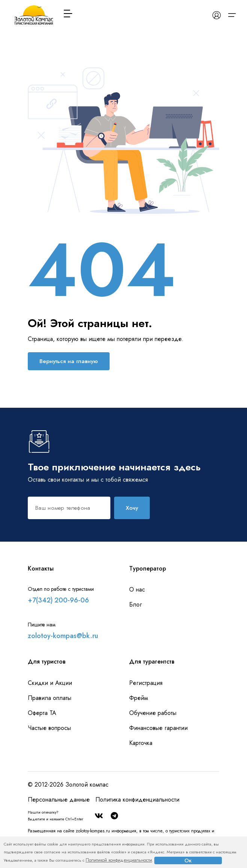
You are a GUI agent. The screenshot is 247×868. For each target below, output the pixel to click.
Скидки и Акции (50, 683)
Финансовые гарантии (158, 728)
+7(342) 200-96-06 (58, 600)
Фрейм (139, 698)
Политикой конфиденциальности (119, 860)
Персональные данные (59, 800)
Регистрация (146, 683)
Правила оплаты (50, 698)
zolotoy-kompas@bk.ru (63, 636)
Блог (136, 604)
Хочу (132, 508)
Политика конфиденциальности (137, 800)
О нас (137, 589)
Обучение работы (153, 713)
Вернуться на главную (69, 361)
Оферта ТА (42, 713)
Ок (188, 860)
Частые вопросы (49, 728)
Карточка (141, 743)
